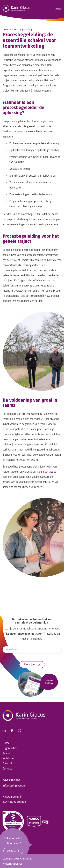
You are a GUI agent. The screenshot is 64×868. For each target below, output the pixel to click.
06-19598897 (12, 780)
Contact (13, 851)
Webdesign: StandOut (13, 864)
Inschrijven (32, 664)
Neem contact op (47, 472)
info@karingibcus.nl (14, 785)
